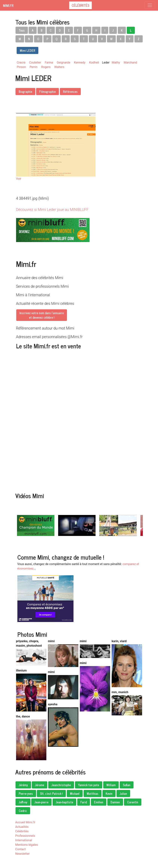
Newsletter (23, 854)
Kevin (109, 793)
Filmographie (47, 92)
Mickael (75, 793)
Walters (59, 67)
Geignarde (63, 62)
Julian (123, 793)
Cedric (23, 811)
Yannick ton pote (89, 785)
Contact (21, 849)
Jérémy (23, 785)
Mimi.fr (8, 5)
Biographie (25, 92)
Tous (22, 30)
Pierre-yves (26, 793)
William (111, 785)
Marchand (131, 62)
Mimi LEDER (27, 50)
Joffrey (23, 802)
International (24, 840)
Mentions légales (27, 845)
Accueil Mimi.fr (25, 822)
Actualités (22, 827)
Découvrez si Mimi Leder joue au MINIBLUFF (52, 210)
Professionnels (25, 836)
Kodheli (94, 62)
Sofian (127, 785)
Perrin (33, 67)
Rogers (46, 67)
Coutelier (35, 62)
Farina (49, 62)
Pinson (21, 67)
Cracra (21, 62)
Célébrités (80, 5)
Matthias (93, 793)
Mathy (116, 62)
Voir (19, 179)
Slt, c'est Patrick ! (51, 793)
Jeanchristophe (61, 785)
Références (70, 92)
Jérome (40, 785)
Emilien (99, 802)
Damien (115, 802)
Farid (84, 802)
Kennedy (80, 62)
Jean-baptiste (64, 802)
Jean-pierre (41, 802)
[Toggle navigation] (150, 5)
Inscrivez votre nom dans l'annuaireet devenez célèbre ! (42, 315)
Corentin (133, 802)
